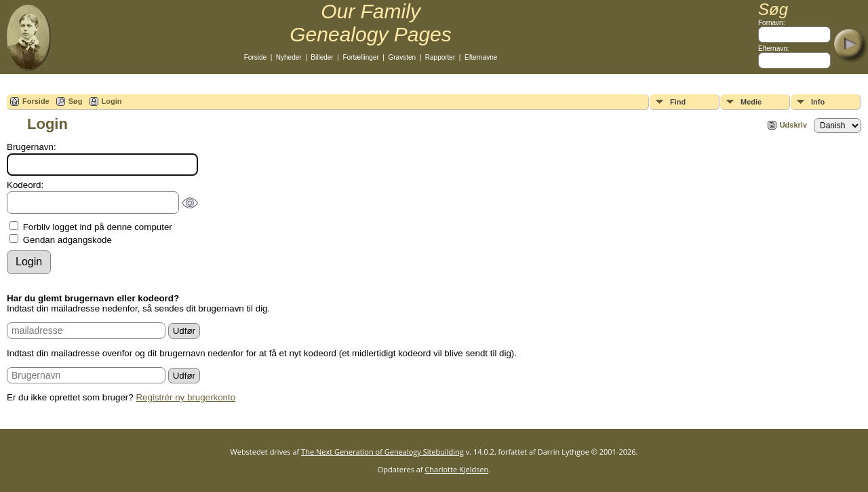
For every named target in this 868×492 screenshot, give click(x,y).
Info (818, 102)
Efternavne (481, 57)
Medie (751, 102)
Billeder (322, 57)
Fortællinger (360, 57)
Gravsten (402, 57)
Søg (76, 101)
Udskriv (793, 125)
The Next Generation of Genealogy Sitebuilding (382, 452)
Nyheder (289, 57)
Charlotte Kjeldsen (456, 469)
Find (678, 102)
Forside (255, 57)
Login (112, 101)
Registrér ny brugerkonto (185, 397)
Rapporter (440, 57)
